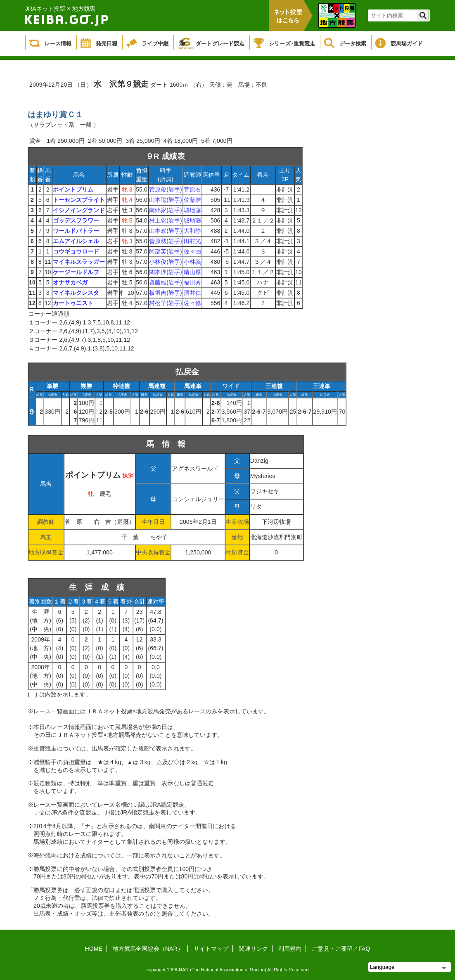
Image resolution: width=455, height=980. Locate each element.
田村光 (192, 241)
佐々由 (192, 251)
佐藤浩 (192, 200)
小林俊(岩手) (166, 262)
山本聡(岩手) (166, 200)
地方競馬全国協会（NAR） (148, 949)
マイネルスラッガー (79, 262)
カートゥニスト (73, 303)
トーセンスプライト (79, 200)
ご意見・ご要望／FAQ (341, 949)
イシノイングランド (79, 210)
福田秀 (192, 282)
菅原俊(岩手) (166, 189)
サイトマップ (211, 949)
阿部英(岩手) (166, 251)
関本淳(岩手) (166, 272)
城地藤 (192, 210)
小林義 (192, 262)
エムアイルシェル (76, 241)
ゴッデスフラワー (76, 220)
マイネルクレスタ (76, 293)
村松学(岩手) (166, 303)
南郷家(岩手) (166, 210)
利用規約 (290, 949)
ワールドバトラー (76, 231)
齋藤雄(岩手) (166, 282)
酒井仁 (192, 293)
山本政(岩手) (166, 231)
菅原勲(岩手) (166, 241)
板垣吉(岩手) (166, 293)
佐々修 (192, 303)
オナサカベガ (70, 282)
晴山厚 (192, 272)
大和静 (192, 231)
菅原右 (192, 189)
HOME (94, 949)
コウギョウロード (76, 251)
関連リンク (253, 949)
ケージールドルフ (76, 272)
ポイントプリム (73, 189)
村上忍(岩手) (166, 220)
